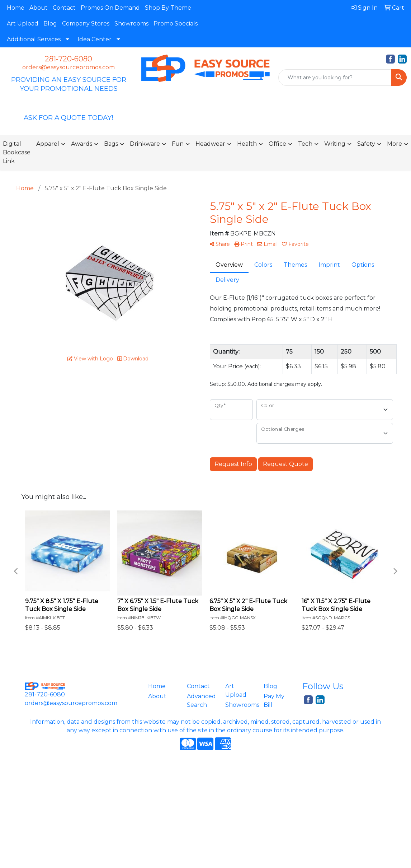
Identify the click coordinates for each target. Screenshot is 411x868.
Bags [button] (111, 144)
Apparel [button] (48, 144)
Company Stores (86, 24)
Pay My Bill (274, 701)
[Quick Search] (335, 78)
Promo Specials (176, 24)
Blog (50, 24)
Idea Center (95, 39)
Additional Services (34, 39)
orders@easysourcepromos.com (68, 67)
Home (16, 8)
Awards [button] (82, 144)
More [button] (395, 144)
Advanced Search (201, 701)
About (39, 8)
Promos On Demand (110, 8)
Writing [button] (335, 144)
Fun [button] (178, 144)
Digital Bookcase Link (17, 152)
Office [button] (277, 144)
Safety (366, 144)
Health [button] (247, 144)
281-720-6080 (68, 59)
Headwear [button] (210, 144)
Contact (64, 8)
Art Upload (23, 24)
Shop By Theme (168, 8)
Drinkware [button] (145, 144)
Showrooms (131, 24)
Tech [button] (305, 144)
